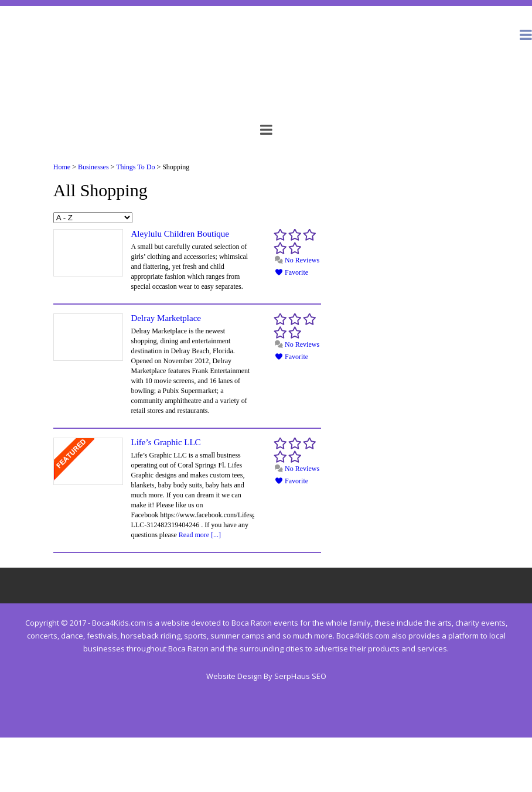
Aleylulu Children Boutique (180, 234)
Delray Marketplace (166, 318)
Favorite (291, 272)
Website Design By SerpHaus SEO (266, 676)
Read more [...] (200, 535)
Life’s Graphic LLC (166, 442)
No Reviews (297, 260)
